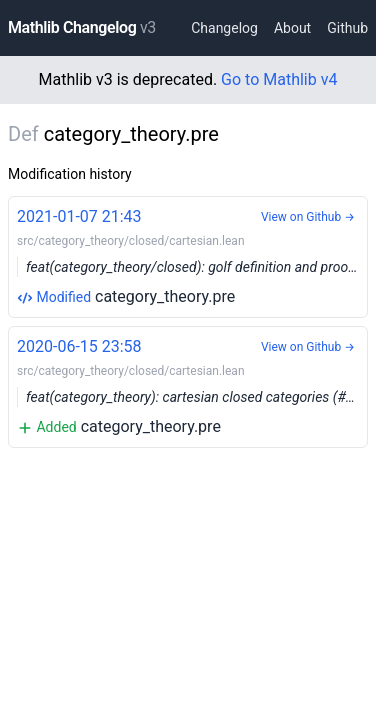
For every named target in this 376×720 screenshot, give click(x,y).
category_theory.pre (192, 255)
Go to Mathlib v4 (279, 79)
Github (347, 28)
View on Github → (308, 217)
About (292, 28)
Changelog (224, 28)
